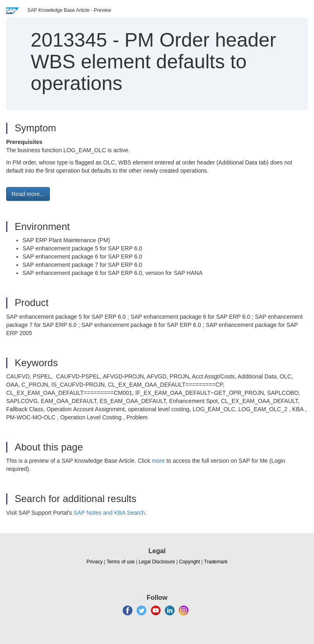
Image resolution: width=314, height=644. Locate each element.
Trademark (216, 562)
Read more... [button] (28, 194)
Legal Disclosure (157, 562)
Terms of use (121, 562)
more (158, 461)
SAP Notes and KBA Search (109, 513)
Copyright (190, 562)
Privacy (95, 562)
